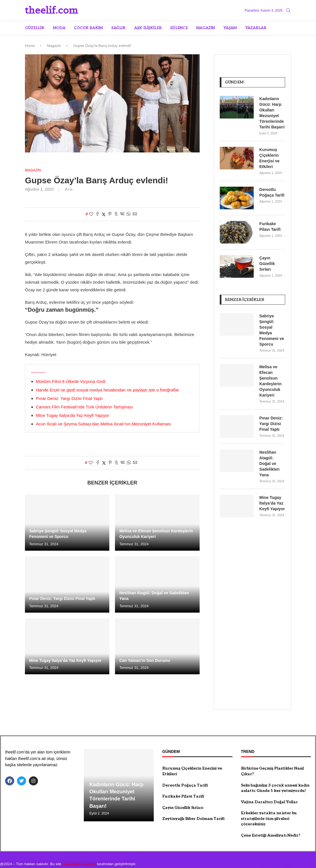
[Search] (288, 10)
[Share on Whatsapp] (129, 215)
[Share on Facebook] (97, 215)
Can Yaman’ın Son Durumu (145, 661)
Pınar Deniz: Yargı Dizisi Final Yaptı (69, 398)
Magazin (206, 28)
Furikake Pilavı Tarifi (270, 225)
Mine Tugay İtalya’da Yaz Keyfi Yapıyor (72, 415)
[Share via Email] (135, 215)
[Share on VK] (122, 215)
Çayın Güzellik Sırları (267, 262)
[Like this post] (91, 214)
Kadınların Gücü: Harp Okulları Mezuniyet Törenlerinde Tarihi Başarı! (272, 112)
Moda (59, 28)
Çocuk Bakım (88, 28)
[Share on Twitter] (104, 215)
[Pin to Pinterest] (110, 215)
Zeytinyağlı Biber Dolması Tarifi (193, 810)
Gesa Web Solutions (79, 855)
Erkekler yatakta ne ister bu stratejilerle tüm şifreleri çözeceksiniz (269, 810)
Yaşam (230, 28)
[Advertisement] (252, 610)
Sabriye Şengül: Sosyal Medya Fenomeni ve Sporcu (272, 328)
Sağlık (118, 28)
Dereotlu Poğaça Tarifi (272, 191)
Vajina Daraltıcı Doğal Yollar (269, 793)
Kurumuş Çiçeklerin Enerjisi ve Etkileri (269, 157)
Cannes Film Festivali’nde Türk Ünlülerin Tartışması (84, 407)
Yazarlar (256, 28)
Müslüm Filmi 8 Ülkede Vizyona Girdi (71, 381)
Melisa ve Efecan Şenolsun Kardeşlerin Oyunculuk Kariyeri (270, 378)
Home (30, 46)
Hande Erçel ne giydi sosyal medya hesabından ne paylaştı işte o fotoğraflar (107, 390)
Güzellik (35, 28)
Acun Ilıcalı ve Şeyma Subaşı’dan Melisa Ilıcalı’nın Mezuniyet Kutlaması (104, 424)
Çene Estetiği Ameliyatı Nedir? (271, 827)
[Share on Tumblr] (116, 215)
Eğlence (179, 28)
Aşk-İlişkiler (148, 28)
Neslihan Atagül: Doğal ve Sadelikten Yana (272, 457)
